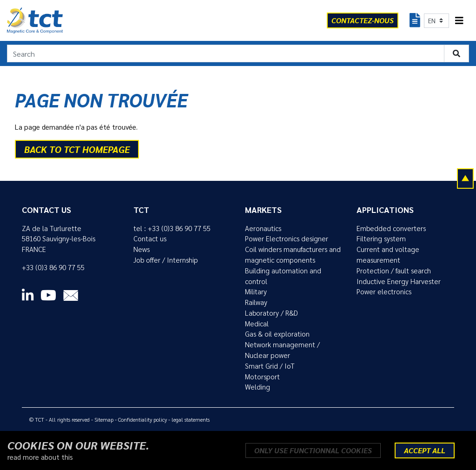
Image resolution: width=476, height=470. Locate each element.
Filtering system (381, 238)
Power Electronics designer (287, 238)
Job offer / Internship (166, 260)
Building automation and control (283, 276)
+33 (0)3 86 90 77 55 (53, 267)
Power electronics (384, 291)
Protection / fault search (394, 271)
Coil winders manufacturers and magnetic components (293, 255)
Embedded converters (391, 228)
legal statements (191, 419)
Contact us (150, 238)
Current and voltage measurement (388, 255)
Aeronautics (263, 228)
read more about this (40, 457)
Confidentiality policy (142, 419)
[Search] (226, 53)
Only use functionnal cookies (313, 450)
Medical (257, 324)
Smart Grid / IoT (270, 366)
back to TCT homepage (77, 149)
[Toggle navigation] (459, 21)
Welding (258, 387)
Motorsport (262, 377)
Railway (256, 302)
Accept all (425, 450)
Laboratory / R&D (271, 313)
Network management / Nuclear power (282, 350)
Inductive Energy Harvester (399, 281)
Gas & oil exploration (277, 334)
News (142, 249)
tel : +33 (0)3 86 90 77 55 (172, 228)
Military (256, 291)
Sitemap (104, 419)
